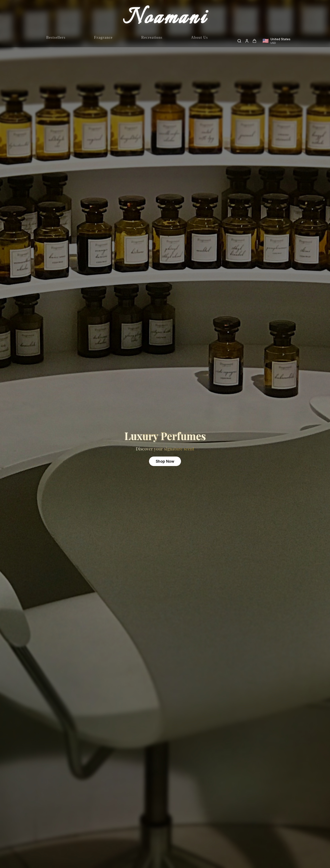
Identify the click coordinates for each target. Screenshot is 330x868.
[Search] (239, 41)
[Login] (247, 41)
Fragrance (103, 41)
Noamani (165, 19)
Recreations (152, 41)
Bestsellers (56, 41)
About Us (200, 41)
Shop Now (165, 461)
